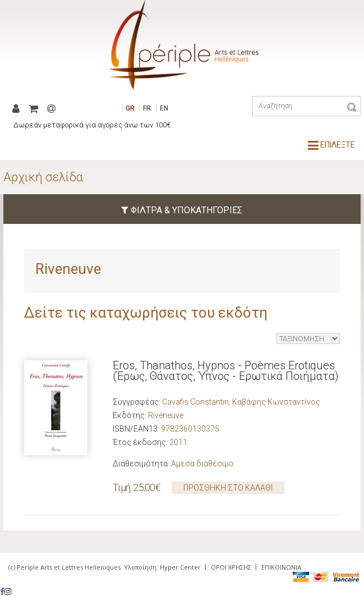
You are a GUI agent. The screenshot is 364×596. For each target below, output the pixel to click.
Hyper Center (180, 567)
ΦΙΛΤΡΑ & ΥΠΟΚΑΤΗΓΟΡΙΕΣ (182, 210)
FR (147, 108)
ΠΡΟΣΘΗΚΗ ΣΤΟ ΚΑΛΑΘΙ (228, 488)
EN (164, 108)
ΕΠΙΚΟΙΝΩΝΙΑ (281, 567)
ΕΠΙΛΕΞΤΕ (331, 145)
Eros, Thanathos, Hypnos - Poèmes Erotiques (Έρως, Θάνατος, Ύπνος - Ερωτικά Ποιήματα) (226, 371)
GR (130, 108)
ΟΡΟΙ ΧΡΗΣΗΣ (231, 567)
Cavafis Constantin (195, 402)
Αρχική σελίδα (43, 177)
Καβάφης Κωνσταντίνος (276, 402)
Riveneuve (166, 415)
